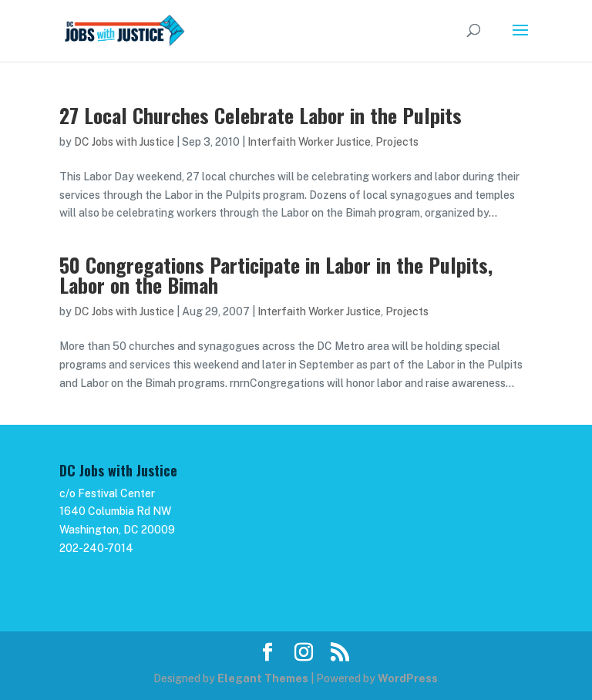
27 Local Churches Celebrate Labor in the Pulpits (261, 115)
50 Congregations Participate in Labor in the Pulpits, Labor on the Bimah (276, 275)
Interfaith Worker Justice (309, 142)
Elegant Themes (263, 678)
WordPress (408, 678)
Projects (397, 142)
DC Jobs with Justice (124, 142)
